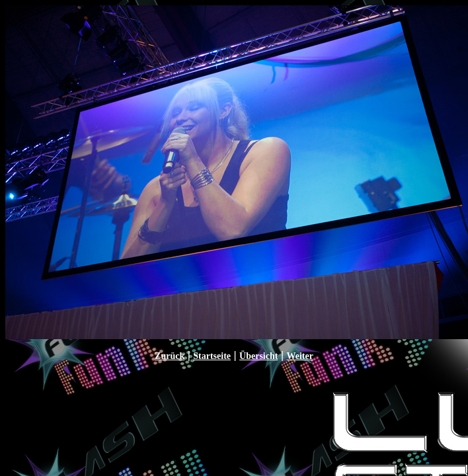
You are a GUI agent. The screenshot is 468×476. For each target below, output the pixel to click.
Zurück (170, 356)
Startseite (212, 356)
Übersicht (258, 356)
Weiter (299, 356)
